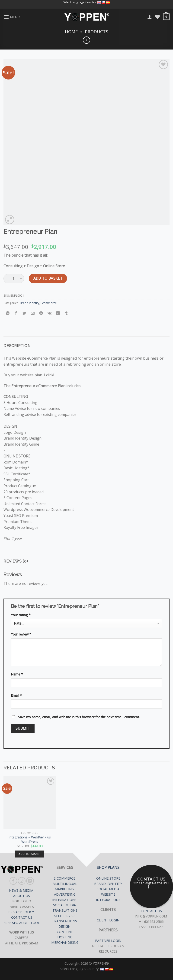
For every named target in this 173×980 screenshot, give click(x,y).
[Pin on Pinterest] (41, 313)
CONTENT (65, 932)
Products (96, 31)
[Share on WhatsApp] (8, 313)
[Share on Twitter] (24, 313)
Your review (21, 634)
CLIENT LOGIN (108, 920)
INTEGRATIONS (64, 900)
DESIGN (64, 926)
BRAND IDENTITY (108, 884)
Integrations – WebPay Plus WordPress (30, 839)
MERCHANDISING (65, 942)
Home (71, 31)
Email (16, 695)
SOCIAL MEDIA (65, 905)
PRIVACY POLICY (22, 912)
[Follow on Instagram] (22, 881)
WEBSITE (108, 894)
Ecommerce (49, 303)
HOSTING (65, 937)
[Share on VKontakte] (50, 313)
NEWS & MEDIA (22, 890)
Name (17, 674)
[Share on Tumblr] (66, 313)
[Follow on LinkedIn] (30, 881)
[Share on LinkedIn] (58, 313)
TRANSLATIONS (65, 910)
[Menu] (12, 17)
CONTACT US (22, 917)
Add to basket (48, 278)
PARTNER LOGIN (108, 941)
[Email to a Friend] (33, 313)
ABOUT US (22, 896)
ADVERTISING (65, 894)
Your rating (21, 615)
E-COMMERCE (65, 878)
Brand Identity (30, 303)
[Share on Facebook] (16, 313)
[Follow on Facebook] (13, 881)
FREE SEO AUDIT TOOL (22, 923)
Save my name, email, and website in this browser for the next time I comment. (79, 717)
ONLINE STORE (108, 878)
